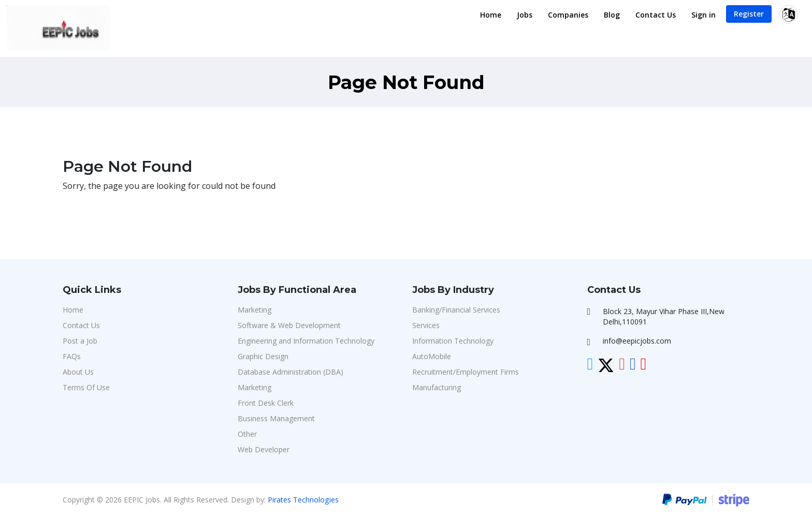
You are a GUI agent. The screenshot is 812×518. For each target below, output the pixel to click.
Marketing (255, 310)
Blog (612, 15)
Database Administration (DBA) (291, 372)
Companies (568, 15)
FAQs (72, 356)
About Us (78, 372)
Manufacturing (437, 387)
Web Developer (264, 449)
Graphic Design (263, 356)
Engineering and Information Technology (306, 341)
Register (749, 14)
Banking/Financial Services (456, 310)
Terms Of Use (86, 387)
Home (491, 15)
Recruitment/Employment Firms (466, 372)
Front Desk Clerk (266, 403)
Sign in (704, 15)
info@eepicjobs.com (637, 341)
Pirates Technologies (303, 500)
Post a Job (80, 341)
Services (426, 325)
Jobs (525, 15)
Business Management (276, 418)
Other (247, 434)
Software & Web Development (289, 325)
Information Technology (453, 341)
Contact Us (656, 15)
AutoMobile (432, 356)
